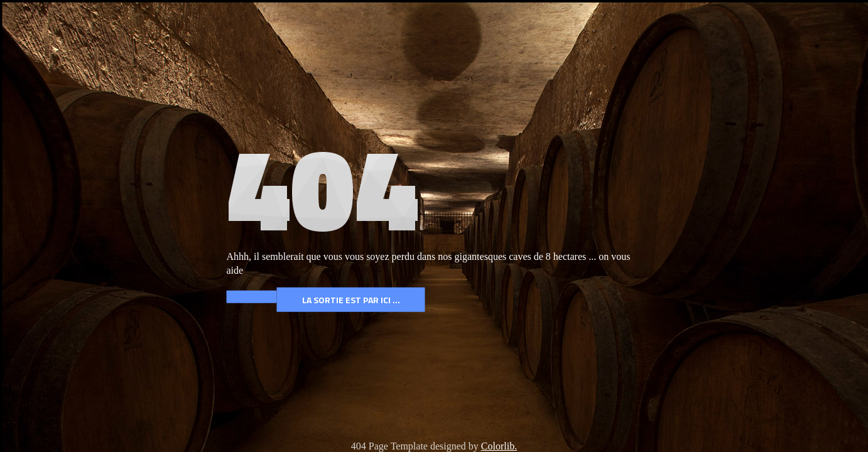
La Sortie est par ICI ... (351, 300)
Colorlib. (499, 446)
